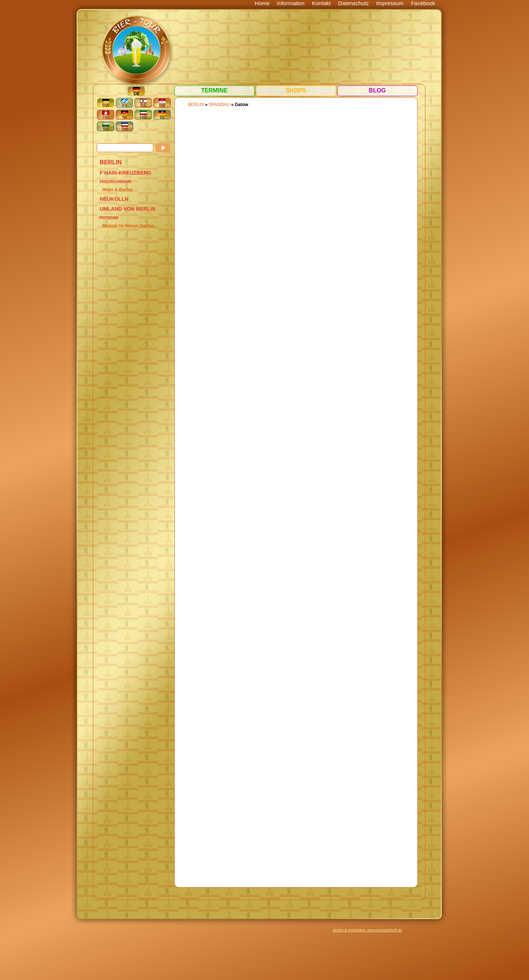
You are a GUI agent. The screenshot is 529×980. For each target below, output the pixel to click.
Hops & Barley (118, 190)
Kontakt (321, 3)
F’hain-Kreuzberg (126, 173)
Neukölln (114, 199)
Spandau (219, 105)
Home (262, 3)
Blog (377, 90)
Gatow (242, 105)
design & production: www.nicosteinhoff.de (368, 930)
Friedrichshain (116, 182)
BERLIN (111, 162)
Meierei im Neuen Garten (128, 226)
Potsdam (109, 218)
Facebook (423, 3)
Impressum (390, 3)
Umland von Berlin (128, 209)
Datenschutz (353, 3)
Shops (296, 90)
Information (291, 3)
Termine (215, 90)
